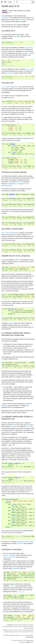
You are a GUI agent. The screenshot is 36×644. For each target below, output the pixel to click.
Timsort (11, 323)
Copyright (10, 625)
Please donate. (30, 637)
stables (16, 260)
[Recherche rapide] (25, 2)
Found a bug (30, 641)
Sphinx (29, 642)
